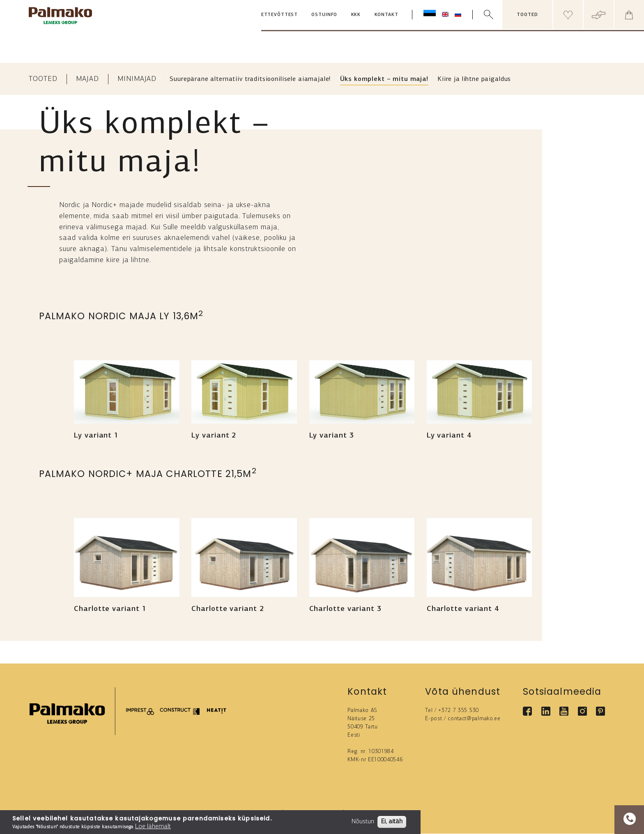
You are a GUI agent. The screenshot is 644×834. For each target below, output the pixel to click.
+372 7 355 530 (459, 711)
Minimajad (137, 79)
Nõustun (363, 822)
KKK (356, 15)
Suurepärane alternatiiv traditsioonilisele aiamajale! (250, 79)
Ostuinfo (324, 15)
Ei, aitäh (392, 822)
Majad (87, 79)
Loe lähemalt (153, 827)
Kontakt (386, 15)
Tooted (43, 79)
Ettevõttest (279, 15)
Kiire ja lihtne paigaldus (474, 79)
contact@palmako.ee (474, 719)
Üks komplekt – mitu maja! (384, 79)
